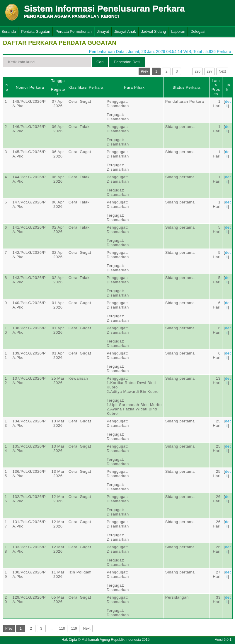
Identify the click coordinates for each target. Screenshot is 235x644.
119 (74, 628)
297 (210, 71)
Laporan (178, 31)
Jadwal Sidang (154, 31)
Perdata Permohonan (74, 31)
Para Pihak (134, 87)
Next (222, 71)
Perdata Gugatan (36, 31)
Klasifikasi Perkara (86, 87)
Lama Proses (216, 87)
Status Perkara (187, 87)
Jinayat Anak (125, 31)
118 (62, 628)
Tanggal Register (58, 87)
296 (197, 71)
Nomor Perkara (30, 87)
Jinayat (103, 31)
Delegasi (198, 31)
